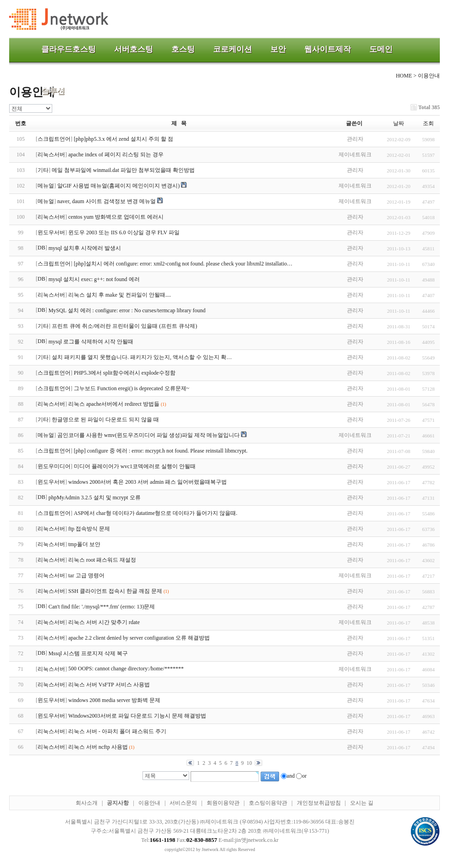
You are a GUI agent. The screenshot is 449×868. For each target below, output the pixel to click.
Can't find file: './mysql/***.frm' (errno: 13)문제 (102, 607)
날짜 (399, 123)
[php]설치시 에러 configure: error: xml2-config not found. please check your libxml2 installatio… (183, 264)
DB (41, 248)
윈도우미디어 (54, 466)
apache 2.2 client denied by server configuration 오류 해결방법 (139, 638)
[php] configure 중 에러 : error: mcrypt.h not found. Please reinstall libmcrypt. (161, 451)
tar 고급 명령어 (86, 575)
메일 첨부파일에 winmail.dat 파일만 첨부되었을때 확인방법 (123, 170)
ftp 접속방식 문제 (89, 529)
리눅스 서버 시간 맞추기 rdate (104, 622)
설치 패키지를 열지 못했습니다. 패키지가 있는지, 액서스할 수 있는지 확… (142, 357)
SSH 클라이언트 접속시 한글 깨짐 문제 (115, 591)
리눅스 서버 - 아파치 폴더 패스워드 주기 (117, 731)
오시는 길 (362, 803)
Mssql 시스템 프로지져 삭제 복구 (88, 653)
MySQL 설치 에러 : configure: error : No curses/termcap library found (127, 310)
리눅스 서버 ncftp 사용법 (98, 747)
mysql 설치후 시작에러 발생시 (85, 248)
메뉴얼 (46, 186)
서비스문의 (183, 803)
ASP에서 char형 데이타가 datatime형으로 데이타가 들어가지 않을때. (156, 513)
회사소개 (87, 803)
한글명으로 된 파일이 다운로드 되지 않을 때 (105, 420)
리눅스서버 (51, 155)
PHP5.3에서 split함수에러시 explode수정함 (125, 373)
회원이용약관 (223, 803)
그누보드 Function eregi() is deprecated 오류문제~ (131, 388)
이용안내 (149, 803)
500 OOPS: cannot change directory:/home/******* (126, 669)
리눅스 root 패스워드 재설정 (102, 560)
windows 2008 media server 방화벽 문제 (114, 700)
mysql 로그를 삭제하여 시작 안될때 (91, 342)
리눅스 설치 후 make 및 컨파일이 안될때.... (120, 295)
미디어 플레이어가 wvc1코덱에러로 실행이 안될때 (135, 466)
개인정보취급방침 (319, 803)
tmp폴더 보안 (84, 544)
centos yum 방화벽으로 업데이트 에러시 (116, 217)
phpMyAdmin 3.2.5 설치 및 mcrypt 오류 (95, 498)
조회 (428, 123)
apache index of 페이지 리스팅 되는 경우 (116, 155)
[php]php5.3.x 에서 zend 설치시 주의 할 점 (123, 139)
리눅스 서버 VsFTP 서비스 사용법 (109, 685)
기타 (43, 170)
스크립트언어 (54, 139)
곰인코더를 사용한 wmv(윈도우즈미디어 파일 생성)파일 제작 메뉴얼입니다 (148, 435)
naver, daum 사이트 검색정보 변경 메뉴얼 (107, 201)
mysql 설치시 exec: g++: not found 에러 (94, 279)
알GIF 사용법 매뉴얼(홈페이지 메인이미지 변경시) (118, 186)
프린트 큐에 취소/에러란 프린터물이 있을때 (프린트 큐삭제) (124, 326)
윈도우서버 (51, 232)
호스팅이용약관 (268, 803)
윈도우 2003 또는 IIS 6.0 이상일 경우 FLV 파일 (124, 232)
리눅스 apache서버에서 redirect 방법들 (114, 404)
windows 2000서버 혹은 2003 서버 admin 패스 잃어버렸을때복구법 (148, 482)
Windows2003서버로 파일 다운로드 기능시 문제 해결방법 (137, 716)
